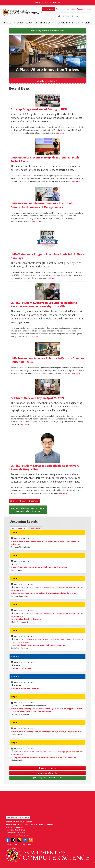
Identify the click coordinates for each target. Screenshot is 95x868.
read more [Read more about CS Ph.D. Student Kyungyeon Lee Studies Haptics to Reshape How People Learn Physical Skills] (34, 336)
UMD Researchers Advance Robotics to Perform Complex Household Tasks (47, 360)
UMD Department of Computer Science (22, 12)
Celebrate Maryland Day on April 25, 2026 (38, 398)
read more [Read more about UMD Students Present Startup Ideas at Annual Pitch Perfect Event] (76, 181)
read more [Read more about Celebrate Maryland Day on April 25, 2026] (25, 424)
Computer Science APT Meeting (25, 688)
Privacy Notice (26, 844)
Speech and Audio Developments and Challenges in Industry (38, 645)
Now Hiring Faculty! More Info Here (48, 31)
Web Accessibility (12, 844)
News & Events (48, 23)
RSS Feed (33, 501)
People (7, 23)
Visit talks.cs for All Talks (47, 773)
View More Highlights (47, 81)
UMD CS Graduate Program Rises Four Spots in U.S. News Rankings (47, 256)
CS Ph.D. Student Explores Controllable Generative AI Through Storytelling (45, 467)
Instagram (19, 840)
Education (32, 23)
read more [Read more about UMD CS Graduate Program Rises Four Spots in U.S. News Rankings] (51, 278)
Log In (89, 9)
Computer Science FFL (21, 668)
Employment (48, 9)
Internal (66, 9)
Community (64, 23)
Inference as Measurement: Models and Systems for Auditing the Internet (44, 593)
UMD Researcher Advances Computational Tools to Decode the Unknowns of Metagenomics (44, 205)
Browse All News (18, 501)
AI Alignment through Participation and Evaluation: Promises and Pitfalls (44, 757)
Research (18, 23)
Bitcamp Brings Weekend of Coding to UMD (39, 109)
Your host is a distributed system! (26, 619)
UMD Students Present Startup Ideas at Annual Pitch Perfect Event (45, 159)
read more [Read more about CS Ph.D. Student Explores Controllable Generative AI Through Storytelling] (63, 493)
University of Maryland (48, 3)
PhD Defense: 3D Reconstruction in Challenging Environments (39, 567)
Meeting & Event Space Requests (47, 778)
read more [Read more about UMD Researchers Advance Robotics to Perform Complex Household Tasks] (76, 373)
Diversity (78, 23)
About (58, 9)
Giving (88, 23)
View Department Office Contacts (18, 817)
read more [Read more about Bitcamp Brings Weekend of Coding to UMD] (60, 133)
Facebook (8, 840)
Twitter (13, 840)
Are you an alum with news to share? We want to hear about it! (28, 510)
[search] (72, 16)
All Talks (35, 528)
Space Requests (78, 9)
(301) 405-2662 (22, 835)
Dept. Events (20, 528)
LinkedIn (25, 840)
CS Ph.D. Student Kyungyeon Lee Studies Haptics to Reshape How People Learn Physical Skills (44, 304)
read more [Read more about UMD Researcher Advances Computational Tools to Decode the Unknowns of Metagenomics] (37, 221)
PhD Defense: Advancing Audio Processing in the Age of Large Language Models (47, 731)
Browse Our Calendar (47, 768)
